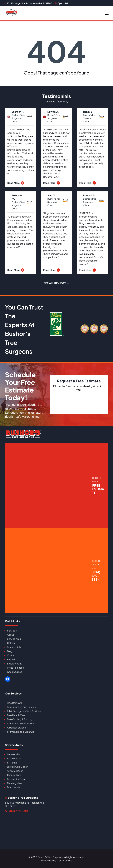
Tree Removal (14, 703)
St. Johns (12, 763)
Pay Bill (11, 659)
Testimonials (14, 647)
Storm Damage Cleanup (21, 732)
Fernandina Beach (17, 779)
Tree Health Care (16, 715)
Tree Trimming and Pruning (22, 707)
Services (12, 631)
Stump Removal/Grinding (21, 723)
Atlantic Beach (15, 771)
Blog (10, 651)
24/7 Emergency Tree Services (24, 711)
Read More (16, 183)
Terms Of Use (65, 860)
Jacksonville (14, 754)
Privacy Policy (48, 860)
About (10, 635)
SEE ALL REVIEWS (56, 283)
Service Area (14, 639)
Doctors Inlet (14, 787)
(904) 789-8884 (17, 811)
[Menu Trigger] (107, 14)
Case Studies (14, 672)
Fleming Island (15, 783)
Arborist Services (16, 728)
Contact (12, 655)
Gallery (11, 643)
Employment (14, 664)
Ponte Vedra (14, 758)
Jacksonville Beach (18, 767)
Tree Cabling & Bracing (20, 719)
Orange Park (14, 775)
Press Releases (15, 668)
